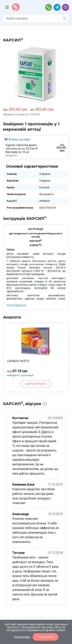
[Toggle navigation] (7, 7)
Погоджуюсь (46, 637)
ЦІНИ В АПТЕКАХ (36, 384)
